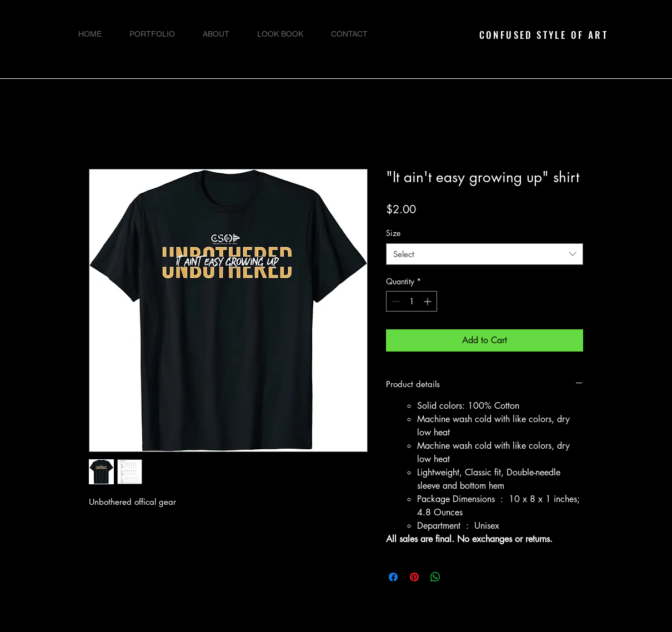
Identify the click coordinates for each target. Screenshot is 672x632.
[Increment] (428, 301)
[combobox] (485, 254)
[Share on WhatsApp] (435, 577)
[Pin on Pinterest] (414, 577)
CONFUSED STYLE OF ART (544, 35)
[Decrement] (395, 301)
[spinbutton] (412, 301)
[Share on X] (457, 577)
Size (393, 233)
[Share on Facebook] (393, 577)
